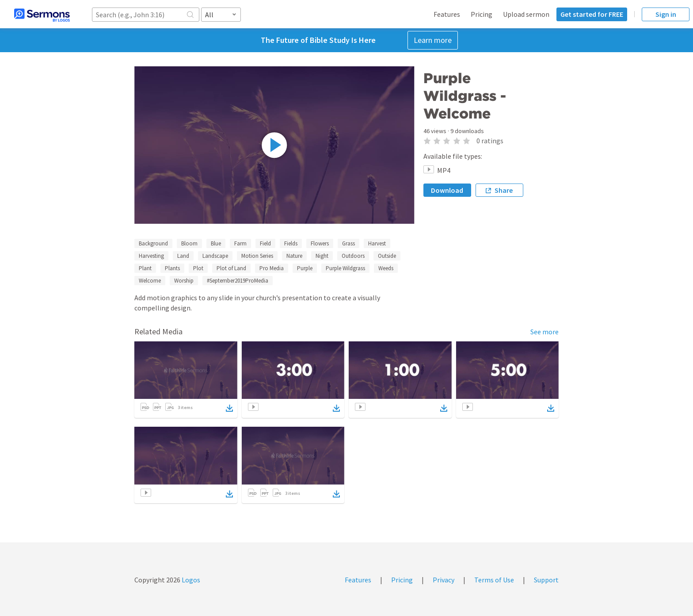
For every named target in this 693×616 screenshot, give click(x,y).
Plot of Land (231, 268)
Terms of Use (494, 580)
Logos (190, 580)
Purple (305, 268)
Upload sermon (526, 14)
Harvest (377, 243)
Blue (216, 243)
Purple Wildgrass (345, 268)
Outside (387, 256)
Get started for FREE (592, 14)
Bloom (189, 243)
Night (322, 256)
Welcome (150, 281)
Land (183, 256)
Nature (294, 256)
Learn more (433, 40)
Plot (198, 268)
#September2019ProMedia (238, 281)
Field (265, 243)
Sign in (666, 14)
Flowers (320, 243)
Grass (348, 243)
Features (447, 14)
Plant (145, 268)
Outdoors (353, 256)
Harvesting (151, 256)
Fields (291, 243)
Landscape (215, 256)
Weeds (386, 268)
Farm (240, 243)
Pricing (482, 14)
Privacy (444, 580)
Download (447, 190)
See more (544, 332)
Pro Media (272, 268)
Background (153, 243)
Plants (172, 268)
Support (546, 580)
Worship (184, 281)
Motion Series (257, 256)
